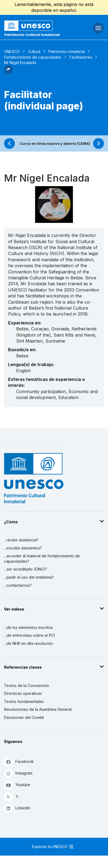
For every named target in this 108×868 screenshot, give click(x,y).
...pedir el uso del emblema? (29, 577)
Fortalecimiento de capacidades (33, 57)
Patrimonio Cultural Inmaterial (32, 35)
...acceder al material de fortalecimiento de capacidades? (42, 559)
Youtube (17, 785)
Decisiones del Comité (24, 717)
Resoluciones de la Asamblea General (38, 709)
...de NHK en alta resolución (28, 643)
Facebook (19, 762)
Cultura (34, 51)
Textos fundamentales (24, 701)
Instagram (18, 773)
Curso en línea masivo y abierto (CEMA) (55, 143)
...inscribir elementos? (23, 548)
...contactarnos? (18, 585)
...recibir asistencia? (21, 540)
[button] (8, 72)
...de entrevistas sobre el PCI (29, 635)
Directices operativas (23, 693)
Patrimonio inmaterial (67, 51)
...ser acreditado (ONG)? (26, 569)
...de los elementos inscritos (28, 627)
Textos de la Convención (27, 686)
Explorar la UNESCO (53, 847)
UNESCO (12, 51)
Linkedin (17, 808)
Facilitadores (81, 57)
